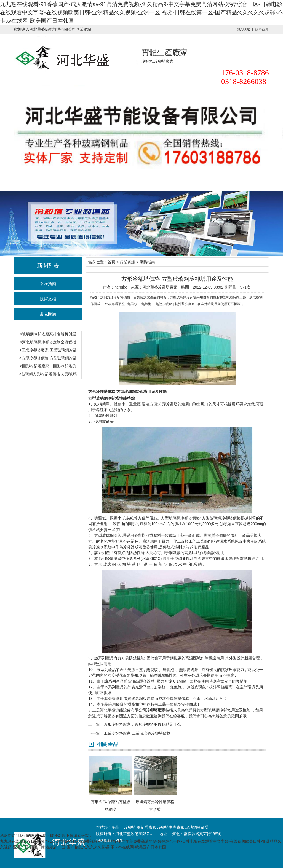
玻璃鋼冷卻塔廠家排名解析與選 (49, 334)
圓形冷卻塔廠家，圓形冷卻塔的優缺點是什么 (142, 724)
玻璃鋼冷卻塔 (197, 827)
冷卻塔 (42, 180)
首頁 (111, 262)
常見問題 (48, 314)
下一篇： (96, 733)
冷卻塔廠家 (99, 180)
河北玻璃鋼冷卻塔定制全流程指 (49, 342)
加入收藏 (243, 29)
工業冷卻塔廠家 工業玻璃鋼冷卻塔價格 (137, 733)
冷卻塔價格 (71, 180)
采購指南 (48, 284)
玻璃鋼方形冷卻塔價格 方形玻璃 (49, 374)
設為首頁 (262, 29)
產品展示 (156, 180)
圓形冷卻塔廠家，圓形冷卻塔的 (49, 366)
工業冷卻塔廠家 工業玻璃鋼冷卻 (49, 350)
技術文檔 (48, 299)
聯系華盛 (184, 180)
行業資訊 (127, 180)
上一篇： (96, 724)
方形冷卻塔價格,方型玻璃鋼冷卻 (49, 358)
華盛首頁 (14, 180)
